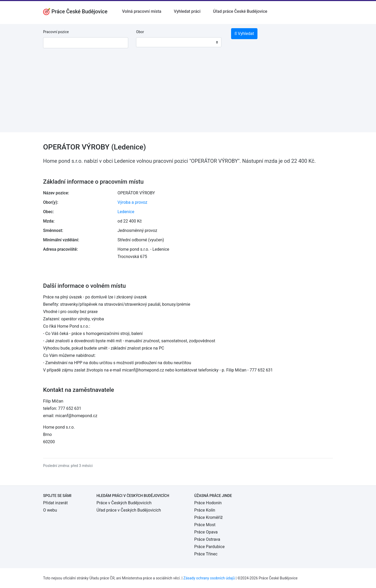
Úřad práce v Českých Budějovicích (129, 510)
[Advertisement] (188, 96)
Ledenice (126, 212)
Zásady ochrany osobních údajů (209, 578)
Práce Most (205, 525)
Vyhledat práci (187, 11)
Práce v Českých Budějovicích (124, 503)
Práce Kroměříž (208, 517)
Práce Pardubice (209, 547)
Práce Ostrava (207, 539)
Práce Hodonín (208, 503)
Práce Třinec (206, 554)
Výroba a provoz (132, 202)
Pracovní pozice (56, 32)
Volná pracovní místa (142, 11)
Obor (140, 32)
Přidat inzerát (55, 503)
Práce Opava (206, 532)
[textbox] (147, 42)
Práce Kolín (205, 510)
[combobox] (179, 42)
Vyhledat (244, 34)
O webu (50, 510)
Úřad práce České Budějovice (240, 11)
